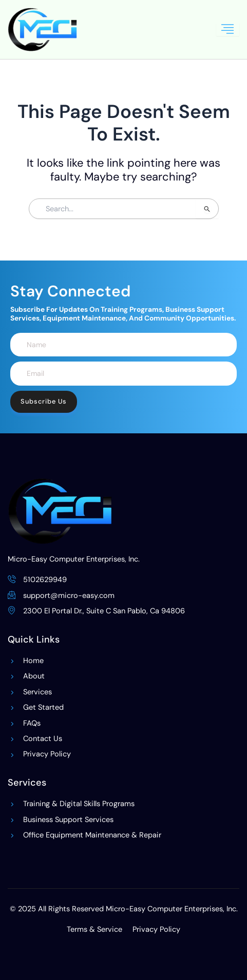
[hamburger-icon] (228, 29)
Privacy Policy (156, 929)
